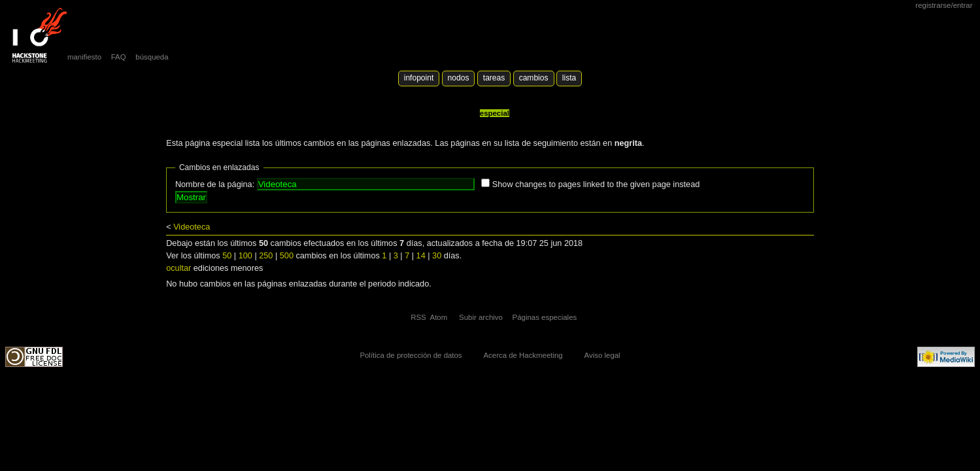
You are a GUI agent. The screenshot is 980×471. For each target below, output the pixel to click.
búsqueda (152, 57)
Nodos (459, 78)
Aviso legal (602, 355)
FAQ (119, 57)
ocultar (178, 268)
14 (421, 256)
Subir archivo (481, 317)
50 (227, 256)
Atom (439, 317)
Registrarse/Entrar (944, 5)
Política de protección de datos (411, 355)
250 (266, 256)
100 (245, 256)
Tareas (494, 78)
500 (287, 256)
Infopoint (419, 78)
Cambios (534, 78)
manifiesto (84, 57)
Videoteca (192, 227)
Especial (495, 113)
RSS (418, 317)
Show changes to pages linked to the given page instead (596, 184)
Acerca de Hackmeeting (523, 355)
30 (437, 256)
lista (569, 78)
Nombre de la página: (215, 184)
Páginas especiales (545, 317)
